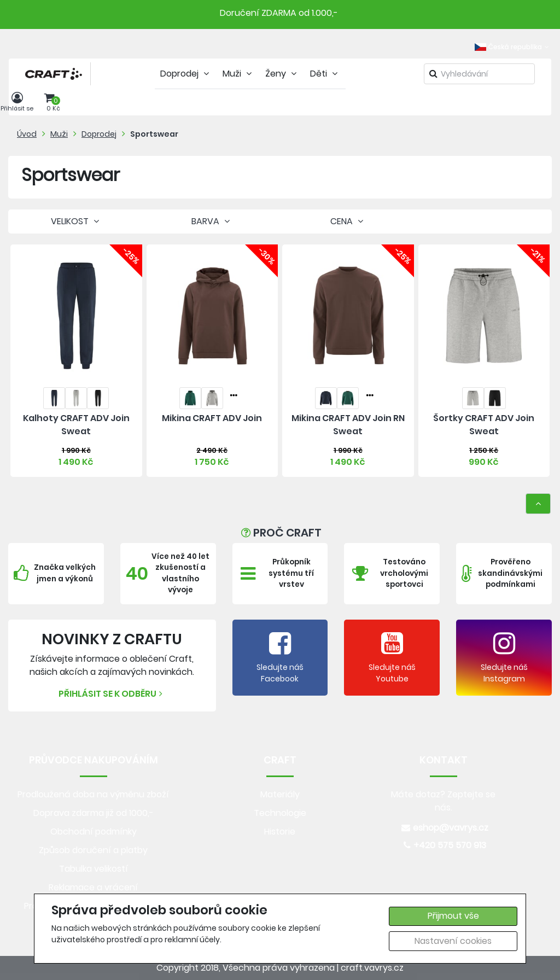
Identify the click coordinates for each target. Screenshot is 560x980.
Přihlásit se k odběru (112, 694)
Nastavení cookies (453, 941)
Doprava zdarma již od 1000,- (94, 813)
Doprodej (99, 134)
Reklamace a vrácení (93, 887)
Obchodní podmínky (94, 832)
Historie (280, 832)
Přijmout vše (453, 916)
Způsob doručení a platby (93, 850)
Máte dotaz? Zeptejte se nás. (443, 801)
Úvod (27, 134)
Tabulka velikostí (94, 869)
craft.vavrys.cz (372, 968)
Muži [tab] (238, 74)
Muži (59, 134)
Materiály (280, 794)
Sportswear (154, 134)
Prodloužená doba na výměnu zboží (93, 794)
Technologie (280, 813)
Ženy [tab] (282, 74)
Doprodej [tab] (186, 74)
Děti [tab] (325, 74)
